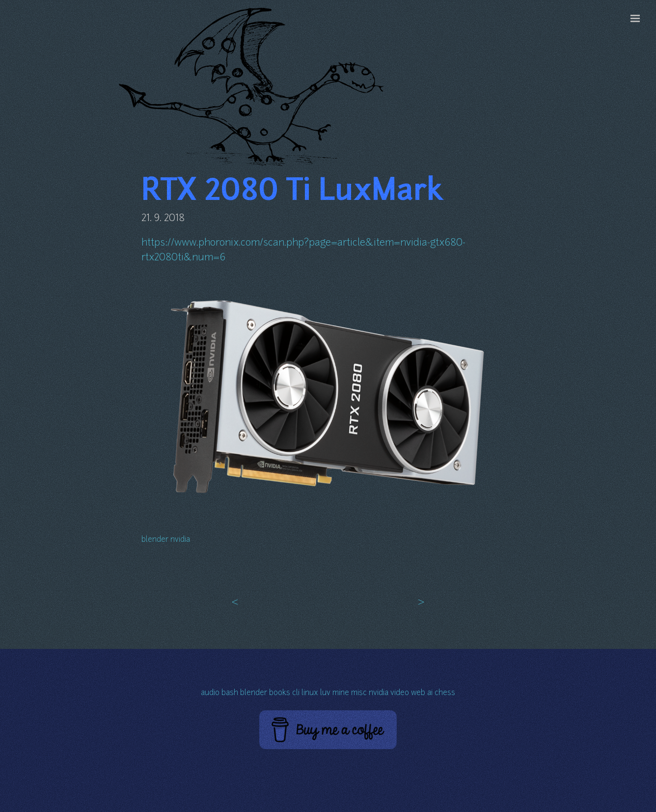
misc (359, 693)
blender (155, 540)
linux (310, 693)
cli (296, 693)
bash (230, 693)
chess (445, 693)
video (400, 693)
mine (341, 693)
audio (210, 693)
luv (325, 693)
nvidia (180, 540)
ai (430, 693)
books (280, 693)
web (418, 693)
